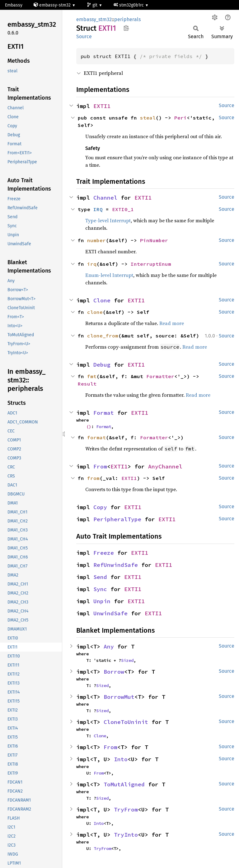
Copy (100, 507)
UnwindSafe (110, 613)
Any (109, 646)
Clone (102, 300)
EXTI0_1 (123, 209)
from (93, 478)
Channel (105, 198)
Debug (102, 365)
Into (121, 759)
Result (87, 384)
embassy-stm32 (53, 5)
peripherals (127, 19)
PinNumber (154, 240)
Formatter (160, 376)
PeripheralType (117, 519)
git (93, 5)
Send (100, 577)
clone (95, 312)
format (96, 437)
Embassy (14, 5)
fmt (92, 376)
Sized (127, 660)
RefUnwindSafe (116, 565)
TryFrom (126, 809)
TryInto (126, 835)
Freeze (104, 553)
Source (84, 36)
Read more (172, 323)
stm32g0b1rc (129, 5)
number (96, 240)
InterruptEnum (151, 264)
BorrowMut (119, 697)
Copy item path (126, 28)
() (89, 427)
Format (104, 413)
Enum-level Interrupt (109, 275)
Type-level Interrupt (108, 220)
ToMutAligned (124, 784)
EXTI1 (102, 106)
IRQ (98, 209)
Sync (100, 589)
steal (148, 118)
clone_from (103, 336)
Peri (180, 118)
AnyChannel (165, 466)
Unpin (102, 601)
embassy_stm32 (94, 19)
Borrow (114, 672)
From (100, 466)
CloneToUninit (126, 722)
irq (92, 264)
